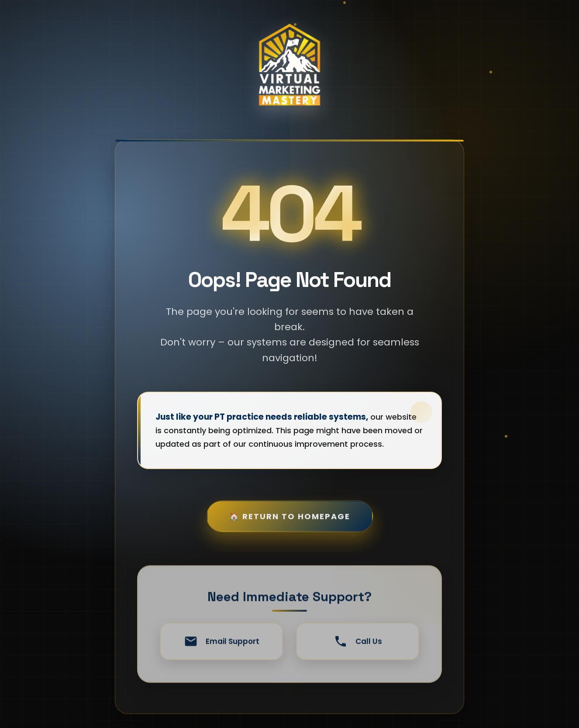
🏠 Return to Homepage (290, 525)
